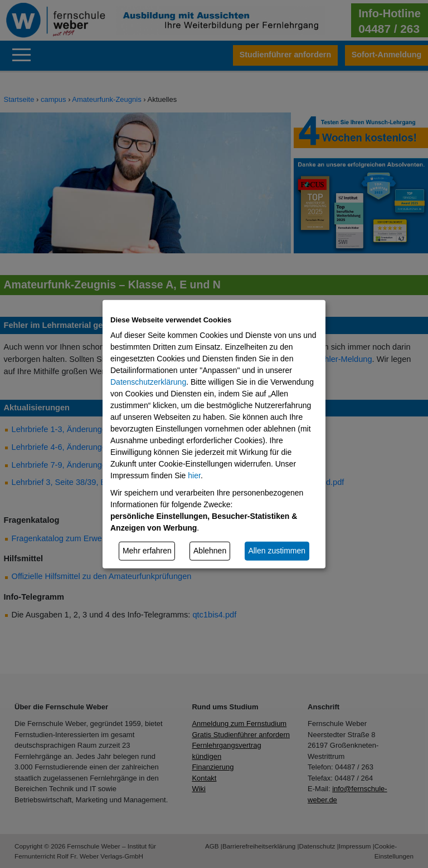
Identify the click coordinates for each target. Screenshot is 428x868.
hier (194, 475)
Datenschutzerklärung (148, 382)
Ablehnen (210, 551)
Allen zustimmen (277, 551)
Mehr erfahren (147, 551)
